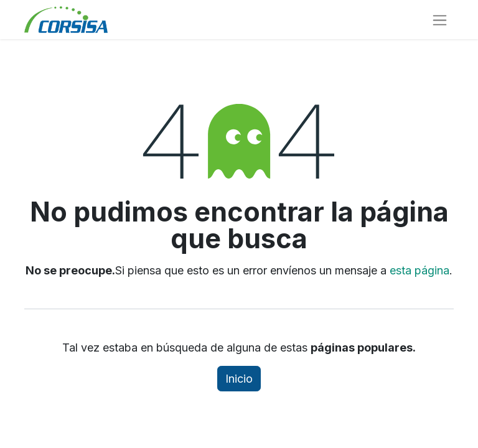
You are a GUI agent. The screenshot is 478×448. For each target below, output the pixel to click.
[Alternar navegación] (440, 20)
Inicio (239, 379)
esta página (419, 270)
